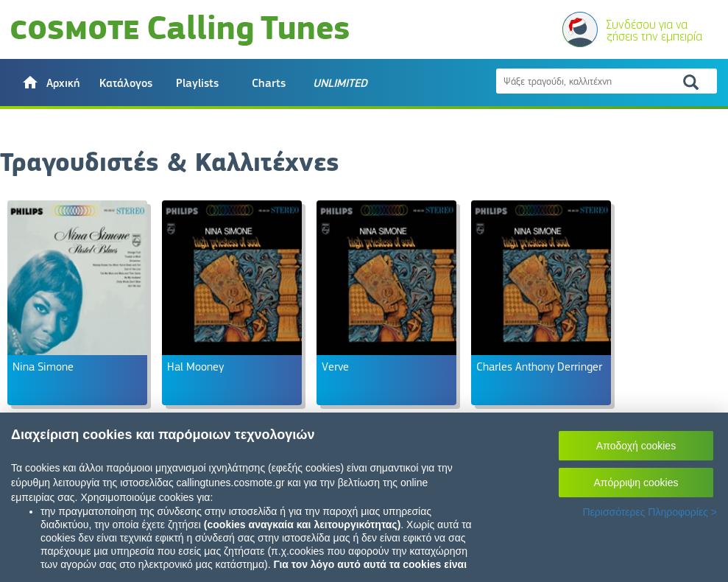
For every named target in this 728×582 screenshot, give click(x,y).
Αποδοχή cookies (636, 446)
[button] (50, 83)
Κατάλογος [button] (126, 83)
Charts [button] (269, 83)
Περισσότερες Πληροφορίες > (650, 512)
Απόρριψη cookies (636, 483)
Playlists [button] (197, 83)
